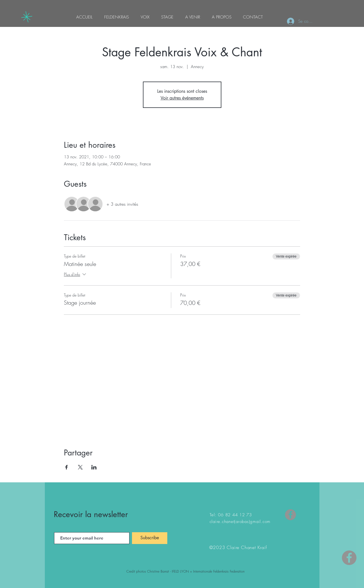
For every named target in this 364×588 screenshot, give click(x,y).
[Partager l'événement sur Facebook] (67, 467)
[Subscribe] (150, 538)
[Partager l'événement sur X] (80, 467)
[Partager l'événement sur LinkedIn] (94, 467)
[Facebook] (290, 515)
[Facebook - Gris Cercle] (349, 558)
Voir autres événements (182, 98)
